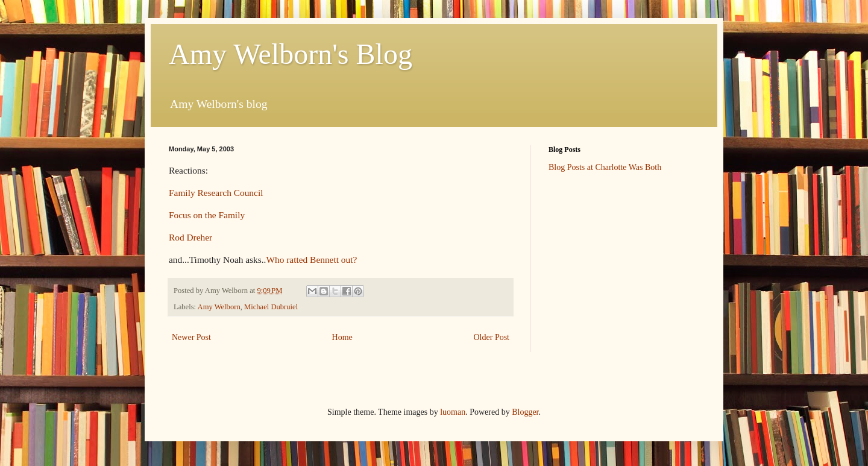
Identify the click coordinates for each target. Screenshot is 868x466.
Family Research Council (216, 193)
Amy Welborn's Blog (291, 54)
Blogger (525, 412)
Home (342, 337)
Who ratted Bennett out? (311, 260)
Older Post (492, 337)
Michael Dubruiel (271, 307)
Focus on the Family (207, 215)
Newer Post (191, 337)
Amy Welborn (219, 307)
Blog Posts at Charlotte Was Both (605, 167)
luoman (453, 412)
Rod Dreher (190, 237)
